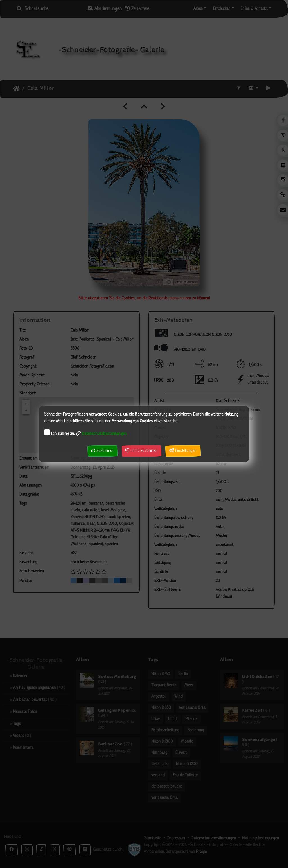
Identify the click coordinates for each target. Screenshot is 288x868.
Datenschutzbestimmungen (104, 434)
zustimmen (103, 451)
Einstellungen (183, 451)
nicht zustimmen (141, 451)
